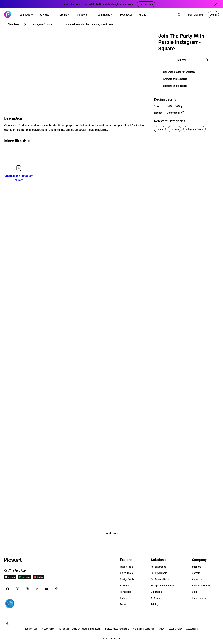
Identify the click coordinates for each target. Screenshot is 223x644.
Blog (194, 592)
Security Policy (175, 629)
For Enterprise (159, 567)
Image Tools (127, 567)
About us (197, 579)
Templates (126, 592)
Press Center (199, 598)
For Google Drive (160, 579)
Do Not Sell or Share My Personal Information (80, 629)
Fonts (123, 604)
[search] (179, 15)
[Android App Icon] (25, 578)
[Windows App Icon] (39, 578)
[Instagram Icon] (27, 589)
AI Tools (124, 586)
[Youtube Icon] (47, 589)
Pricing (155, 604)
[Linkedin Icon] (37, 589)
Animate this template (175, 79)
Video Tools (126, 573)
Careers (196, 573)
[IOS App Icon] (10, 578)
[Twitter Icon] (17, 589)
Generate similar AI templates (179, 72)
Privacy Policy (48, 629)
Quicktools (157, 592)
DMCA (162, 629)
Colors (123, 598)
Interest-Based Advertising (117, 629)
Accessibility (192, 629)
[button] (27, 15)
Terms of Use (31, 629)
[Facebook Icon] (8, 589)
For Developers (159, 573)
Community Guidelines (144, 629)
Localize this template (175, 86)
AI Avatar (156, 598)
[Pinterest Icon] (56, 589)
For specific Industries (163, 586)
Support (196, 567)
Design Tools (127, 579)
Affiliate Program (201, 586)
